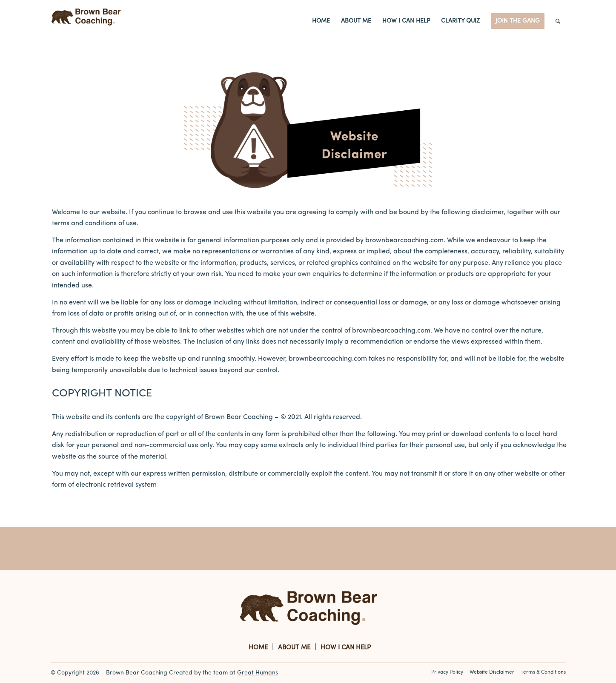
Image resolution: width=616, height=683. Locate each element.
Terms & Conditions (543, 672)
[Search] (558, 21)
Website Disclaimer (492, 672)
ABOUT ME (294, 648)
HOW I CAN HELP (346, 648)
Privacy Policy (447, 672)
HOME (258, 648)
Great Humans (258, 673)
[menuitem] (321, 21)
